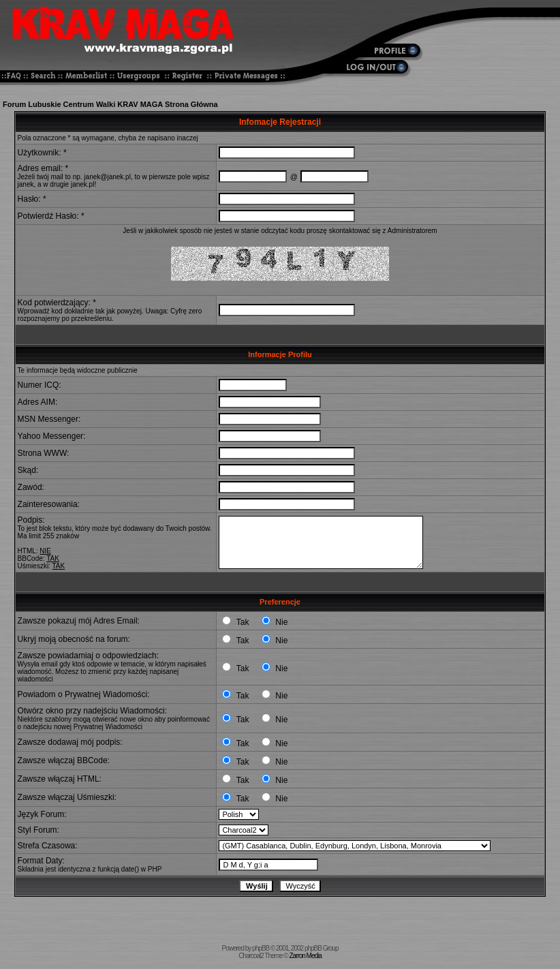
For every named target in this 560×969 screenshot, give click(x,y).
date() (130, 869)
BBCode (30, 558)
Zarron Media (305, 956)
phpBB (261, 948)
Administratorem (413, 231)
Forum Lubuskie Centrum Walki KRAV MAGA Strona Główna (110, 104)
